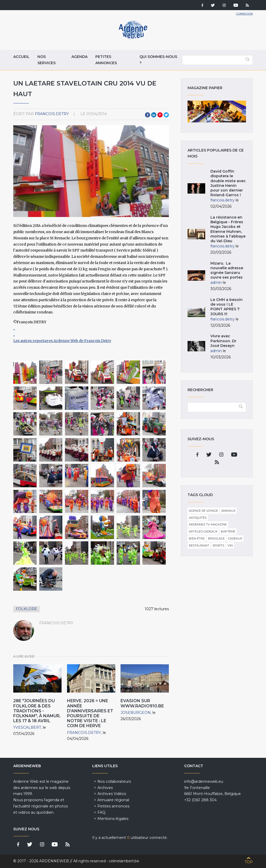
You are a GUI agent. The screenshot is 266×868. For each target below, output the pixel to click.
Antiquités (198, 518)
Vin (230, 545)
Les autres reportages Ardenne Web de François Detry (62, 341)
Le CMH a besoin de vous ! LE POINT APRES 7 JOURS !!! (227, 307)
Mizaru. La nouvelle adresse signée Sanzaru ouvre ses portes (227, 270)
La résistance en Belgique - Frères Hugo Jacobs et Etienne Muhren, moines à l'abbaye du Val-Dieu (228, 229)
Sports (218, 545)
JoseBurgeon (136, 713)
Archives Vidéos (112, 794)
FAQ (101, 812)
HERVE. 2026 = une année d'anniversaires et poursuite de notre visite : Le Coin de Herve (90, 713)
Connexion (244, 14)
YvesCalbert (27, 727)
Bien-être (197, 538)
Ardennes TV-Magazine (208, 524)
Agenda (79, 57)
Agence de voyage (203, 511)
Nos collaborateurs (114, 781)
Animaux (228, 511)
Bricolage (216, 538)
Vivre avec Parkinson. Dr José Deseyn (223, 341)
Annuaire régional (113, 800)
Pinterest (160, 115)
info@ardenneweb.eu (204, 781)
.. (14, 328)
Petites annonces (106, 60)
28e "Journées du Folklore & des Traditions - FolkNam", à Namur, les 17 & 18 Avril (37, 711)
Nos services (46, 60)
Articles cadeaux (203, 531)
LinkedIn (154, 115)
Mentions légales (113, 819)
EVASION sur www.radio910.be (142, 703)
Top (249, 862)
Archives (105, 788)
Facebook (148, 115)
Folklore (26, 609)
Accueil (21, 57)
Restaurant (199, 545)
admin (216, 282)
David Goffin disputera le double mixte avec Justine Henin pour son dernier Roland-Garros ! (228, 183)
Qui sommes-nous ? (158, 60)
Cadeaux (235, 538)
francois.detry (52, 114)
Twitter (166, 115)
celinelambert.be (124, 861)
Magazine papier (217, 111)
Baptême (228, 531)
